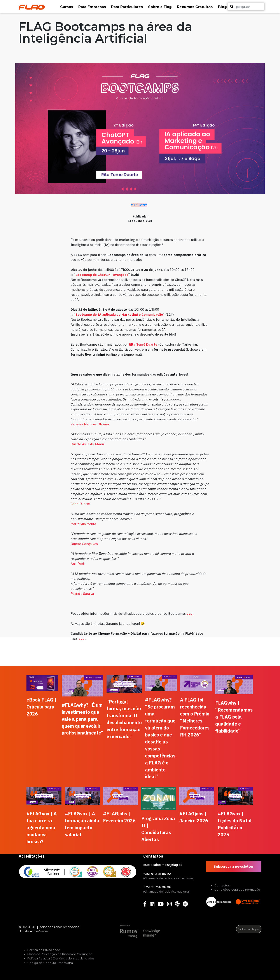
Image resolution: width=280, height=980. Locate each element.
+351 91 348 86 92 (157, 874)
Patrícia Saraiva (82, 594)
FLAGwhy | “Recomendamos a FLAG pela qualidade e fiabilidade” (234, 717)
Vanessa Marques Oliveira (90, 424)
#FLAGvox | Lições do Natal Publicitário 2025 (235, 824)
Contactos (222, 885)
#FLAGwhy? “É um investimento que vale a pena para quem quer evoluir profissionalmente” (82, 719)
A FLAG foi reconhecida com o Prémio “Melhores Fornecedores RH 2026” (195, 717)
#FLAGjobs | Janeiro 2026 (194, 817)
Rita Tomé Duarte (143, 344)
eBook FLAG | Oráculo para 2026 (41, 707)
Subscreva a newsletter (234, 867)
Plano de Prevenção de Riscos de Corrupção (60, 954)
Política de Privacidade (44, 950)
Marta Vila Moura (83, 524)
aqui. (190, 613)
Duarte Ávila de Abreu (87, 444)
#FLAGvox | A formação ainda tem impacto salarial (82, 824)
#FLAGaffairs (139, 205)
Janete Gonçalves (84, 544)
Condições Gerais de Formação (237, 889)
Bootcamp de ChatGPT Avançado (102, 275)
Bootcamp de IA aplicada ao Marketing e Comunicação (119, 314)
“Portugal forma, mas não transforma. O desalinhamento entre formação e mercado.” (124, 719)
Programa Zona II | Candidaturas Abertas (158, 829)
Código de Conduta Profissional (50, 963)
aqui (82, 638)
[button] (67, 7)
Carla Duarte (80, 504)
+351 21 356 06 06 (157, 887)
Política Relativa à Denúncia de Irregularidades (61, 958)
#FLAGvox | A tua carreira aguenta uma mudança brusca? (42, 828)
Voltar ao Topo (249, 929)
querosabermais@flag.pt (163, 865)
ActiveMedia (39, 931)
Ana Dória (78, 564)
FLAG (33, 927)
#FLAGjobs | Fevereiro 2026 (119, 817)
